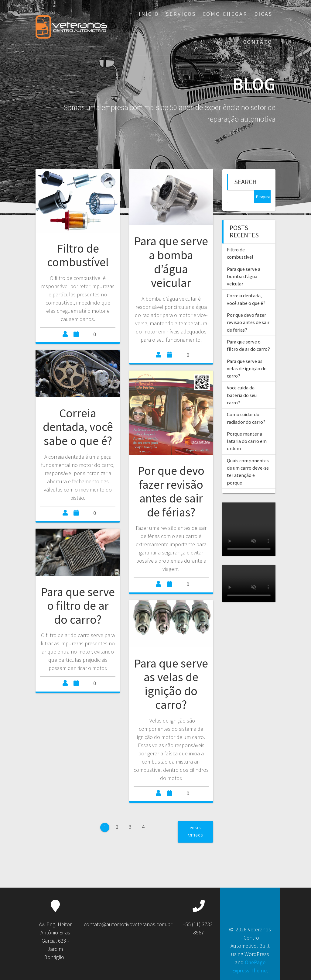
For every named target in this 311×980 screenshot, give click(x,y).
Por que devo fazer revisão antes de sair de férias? (171, 491)
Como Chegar (225, 14)
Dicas (263, 14)
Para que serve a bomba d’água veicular (171, 262)
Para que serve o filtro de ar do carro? (78, 606)
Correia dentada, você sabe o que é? (78, 427)
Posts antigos (195, 832)
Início (149, 14)
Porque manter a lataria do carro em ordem (247, 441)
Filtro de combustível (78, 255)
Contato (258, 42)
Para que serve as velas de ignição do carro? (171, 684)
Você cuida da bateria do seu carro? (242, 395)
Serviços (181, 14)
